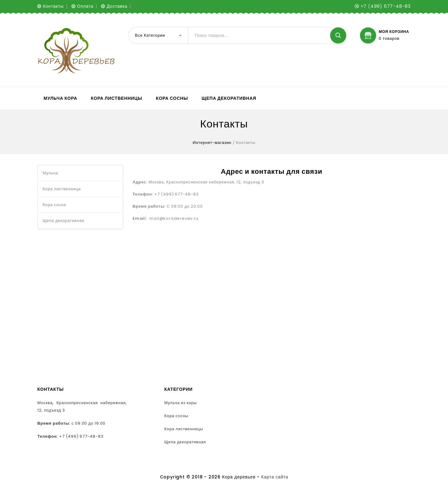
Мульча (50, 173)
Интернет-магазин (212, 143)
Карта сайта (275, 477)
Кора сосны (172, 98)
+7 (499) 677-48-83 (81, 436)
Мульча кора (60, 98)
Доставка (117, 6)
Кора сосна (54, 205)
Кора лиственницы (117, 98)
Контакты (53, 6)
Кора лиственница (62, 189)
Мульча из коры (181, 403)
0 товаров (389, 39)
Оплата (85, 6)
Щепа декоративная (229, 98)
